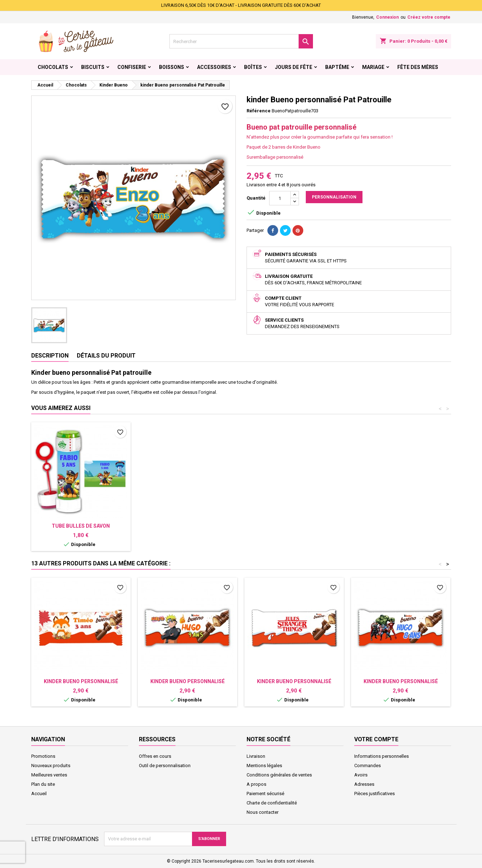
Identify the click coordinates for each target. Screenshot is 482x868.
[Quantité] (280, 198)
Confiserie (132, 67)
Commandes (368, 766)
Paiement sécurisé (265, 794)
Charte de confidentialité (272, 803)
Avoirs (361, 775)
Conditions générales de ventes (279, 775)
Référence (259, 111)
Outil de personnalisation (165, 766)
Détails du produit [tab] (106, 356)
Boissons (172, 67)
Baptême (337, 67)
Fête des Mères (418, 67)
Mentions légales (264, 766)
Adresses (364, 784)
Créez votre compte (429, 17)
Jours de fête (294, 67)
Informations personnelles (382, 756)
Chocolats (53, 67)
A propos (256, 784)
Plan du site (43, 784)
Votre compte (376, 739)
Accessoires (214, 67)
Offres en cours (155, 756)
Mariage (373, 67)
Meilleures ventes (49, 775)
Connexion (387, 17)
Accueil (39, 794)
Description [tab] (50, 356)
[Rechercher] (241, 41)
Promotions (43, 756)
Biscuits (93, 67)
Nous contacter (263, 812)
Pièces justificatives (375, 794)
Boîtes (253, 67)
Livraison (256, 756)
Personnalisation (334, 197)
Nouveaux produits (51, 766)
